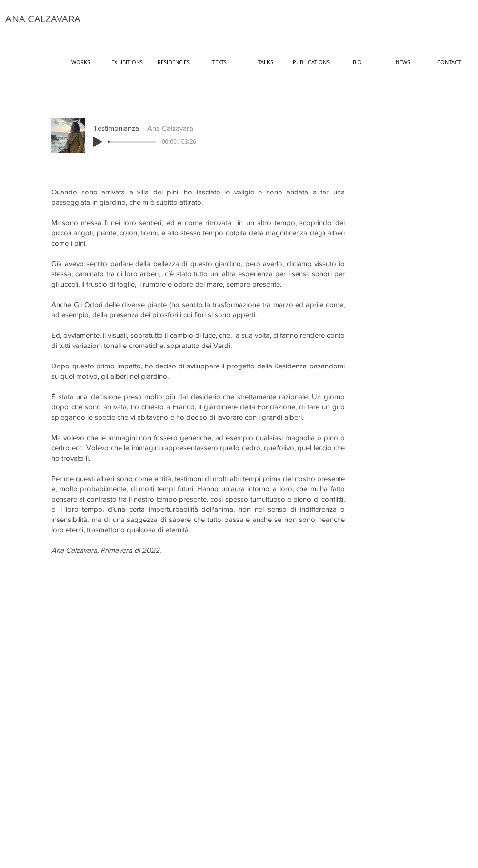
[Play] (98, 142)
